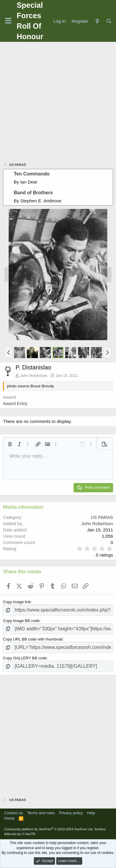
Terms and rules (41, 813)
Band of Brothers (33, 193)
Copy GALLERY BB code (25, 658)
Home (9, 818)
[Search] (109, 21)
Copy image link (17, 602)
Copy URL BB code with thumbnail (33, 639)
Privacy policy (71, 813)
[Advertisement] (58, 103)
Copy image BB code (21, 621)
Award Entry (15, 403)
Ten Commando (32, 174)
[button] (9, 352)
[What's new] (97, 21)
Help (91, 813)
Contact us (13, 813)
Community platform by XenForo (49, 829)
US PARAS (102, 517)
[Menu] (8, 21)
